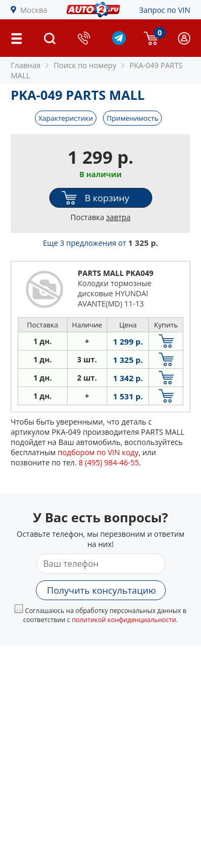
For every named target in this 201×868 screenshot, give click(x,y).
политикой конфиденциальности (124, 620)
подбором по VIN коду (98, 452)
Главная (26, 65)
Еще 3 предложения (100, 243)
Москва (34, 10)
